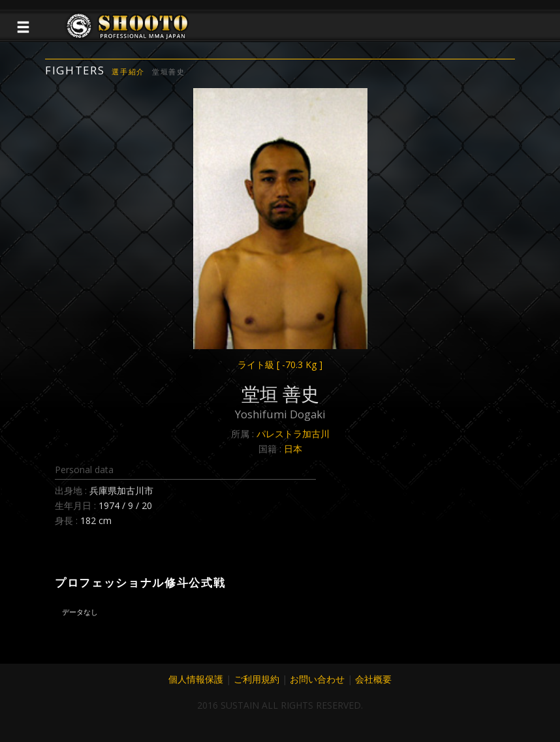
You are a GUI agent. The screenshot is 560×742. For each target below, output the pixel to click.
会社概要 (373, 679)
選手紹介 (128, 71)
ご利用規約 (257, 679)
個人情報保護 (196, 679)
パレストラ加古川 (293, 434)
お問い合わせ (317, 679)
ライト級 (280, 364)
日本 (293, 449)
